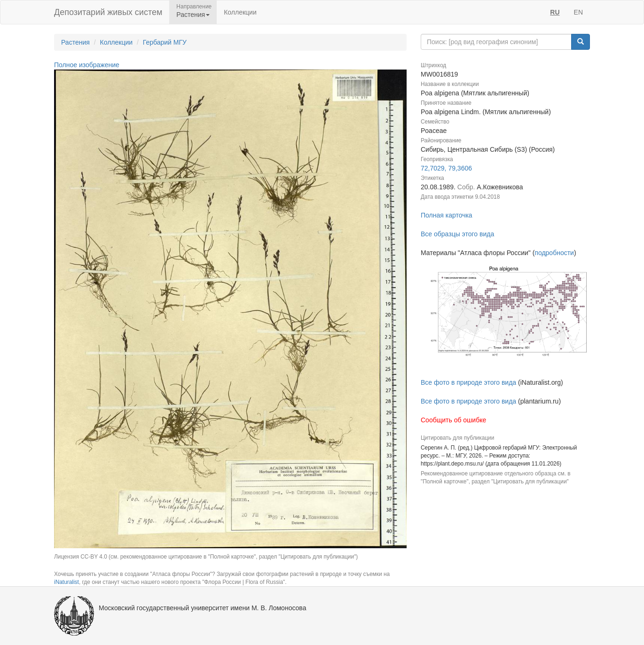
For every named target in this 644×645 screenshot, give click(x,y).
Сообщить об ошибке (453, 420)
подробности (554, 253)
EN (578, 12)
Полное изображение (87, 65)
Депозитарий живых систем (108, 12)
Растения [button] (193, 15)
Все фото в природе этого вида (468, 382)
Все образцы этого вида (457, 234)
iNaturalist (67, 582)
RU (555, 12)
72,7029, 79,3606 (446, 168)
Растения (75, 42)
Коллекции (240, 12)
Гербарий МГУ (165, 42)
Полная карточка (447, 215)
